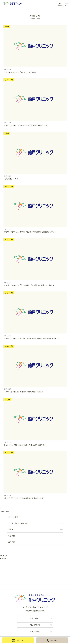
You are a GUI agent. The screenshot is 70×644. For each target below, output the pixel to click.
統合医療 (12, 542)
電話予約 (52, 640)
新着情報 (12, 536)
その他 (11, 529)
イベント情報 (13, 517)
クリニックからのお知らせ (18, 523)
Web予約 (18, 640)
